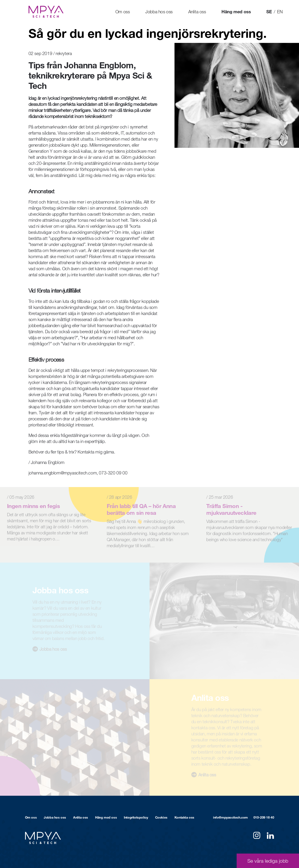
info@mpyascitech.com (230, 817)
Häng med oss (236, 12)
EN (280, 12)
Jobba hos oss (159, 12)
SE (269, 12)
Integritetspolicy (136, 817)
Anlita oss (197, 12)
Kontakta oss (184, 817)
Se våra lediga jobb (268, 861)
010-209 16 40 (264, 817)
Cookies (161, 817)
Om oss (123, 12)
